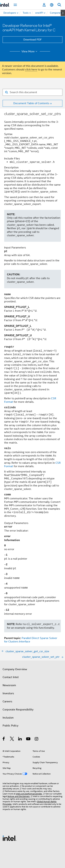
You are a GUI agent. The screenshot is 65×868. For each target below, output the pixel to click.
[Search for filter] (32, 92)
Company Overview (15, 669)
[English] (52, 5)
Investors (8, 693)
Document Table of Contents (31, 103)
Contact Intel (11, 677)
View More (30, 51)
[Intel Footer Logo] (10, 838)
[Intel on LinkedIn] (20, 739)
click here (31, 70)
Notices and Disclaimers (19, 796)
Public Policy (10, 726)
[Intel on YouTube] (29, 739)
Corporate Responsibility (18, 710)
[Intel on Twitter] (12, 739)
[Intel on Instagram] (37, 739)
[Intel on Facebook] (4, 739)
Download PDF (33, 40)
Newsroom (9, 685)
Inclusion (8, 718)
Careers (7, 701)
